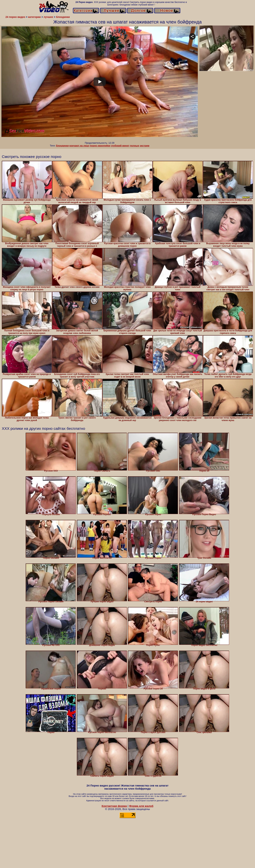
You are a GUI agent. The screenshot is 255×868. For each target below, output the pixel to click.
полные (135, 146)
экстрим (145, 146)
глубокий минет (120, 146)
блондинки (62, 146)
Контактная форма (114, 806)
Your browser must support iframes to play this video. (100, 84)
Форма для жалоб (141, 806)
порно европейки (100, 146)
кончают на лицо (79, 146)
